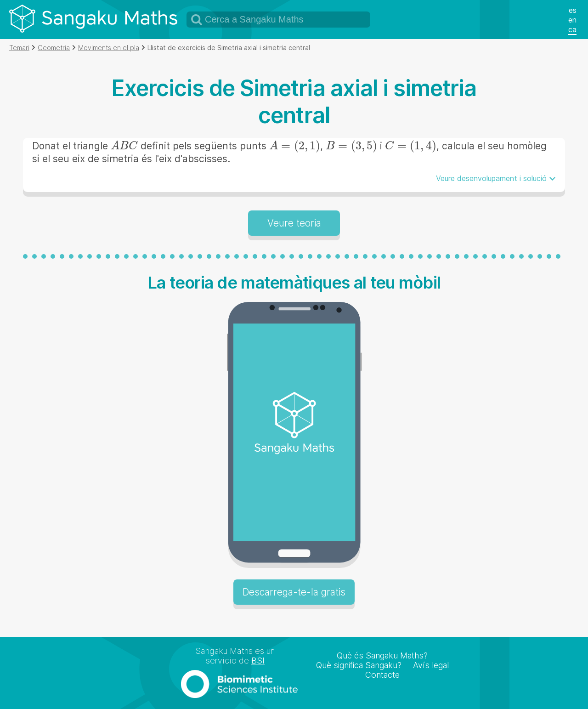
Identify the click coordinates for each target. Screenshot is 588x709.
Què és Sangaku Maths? (382, 655)
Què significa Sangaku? (359, 665)
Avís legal (431, 665)
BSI (258, 661)
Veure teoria (294, 223)
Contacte (382, 675)
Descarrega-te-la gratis (294, 592)
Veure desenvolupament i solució (491, 178)
